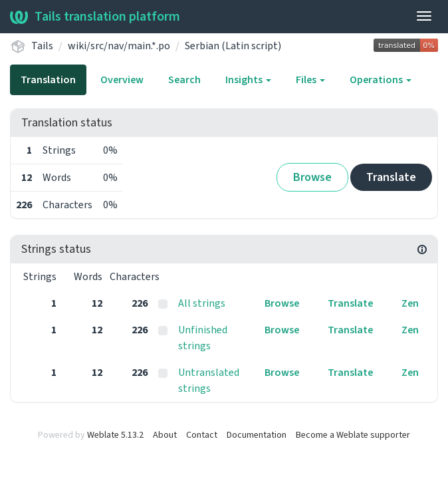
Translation (48, 80)
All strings (202, 303)
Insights (248, 80)
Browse (312, 177)
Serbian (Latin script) (233, 46)
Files (310, 80)
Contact (202, 435)
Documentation (257, 435)
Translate (391, 177)
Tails (42, 46)
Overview (122, 80)
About (165, 435)
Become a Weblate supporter (353, 435)
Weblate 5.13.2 (115, 435)
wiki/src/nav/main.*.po (119, 46)
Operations (381, 80)
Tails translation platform (95, 17)
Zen (410, 303)
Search (184, 80)
